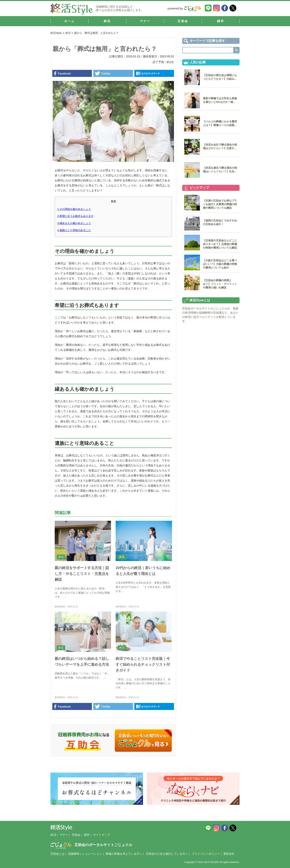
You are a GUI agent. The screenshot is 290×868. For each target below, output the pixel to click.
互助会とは (58, 854)
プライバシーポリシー (206, 854)
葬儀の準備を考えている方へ (124, 854)
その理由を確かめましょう (74, 209)
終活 (68, 33)
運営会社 (229, 854)
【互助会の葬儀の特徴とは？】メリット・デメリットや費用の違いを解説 (220, 284)
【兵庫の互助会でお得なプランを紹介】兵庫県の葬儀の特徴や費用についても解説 (220, 204)
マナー (64, 835)
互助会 (76, 835)
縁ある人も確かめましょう (74, 223)
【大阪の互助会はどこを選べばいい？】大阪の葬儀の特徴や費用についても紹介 (220, 264)
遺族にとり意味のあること (74, 230)
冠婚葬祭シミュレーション (85, 854)
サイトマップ (102, 835)
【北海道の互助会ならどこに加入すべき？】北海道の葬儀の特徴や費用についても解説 (220, 244)
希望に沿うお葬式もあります (75, 216)
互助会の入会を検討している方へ (167, 854)
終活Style (56, 33)
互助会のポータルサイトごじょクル (91, 845)
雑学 (87, 835)
